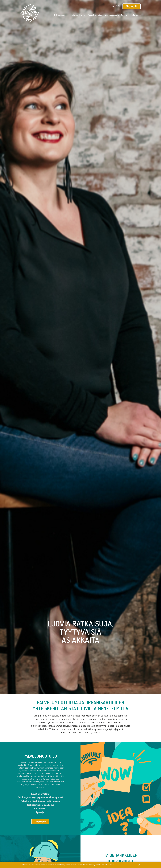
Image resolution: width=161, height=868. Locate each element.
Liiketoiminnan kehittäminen (116, 15)
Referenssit (136, 15)
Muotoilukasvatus (95, 15)
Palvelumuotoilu (61, 15)
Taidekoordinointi (78, 15)
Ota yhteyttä (132, 6)
